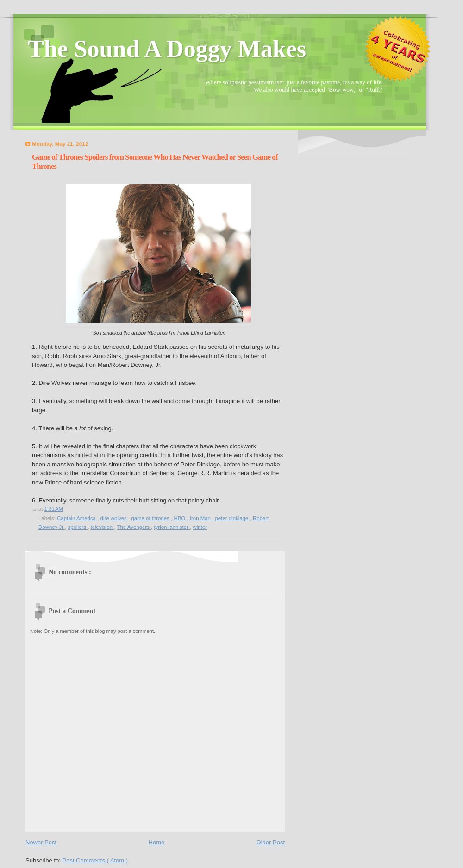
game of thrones (151, 518)
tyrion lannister (172, 527)
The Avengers (134, 527)
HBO (180, 518)
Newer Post (41, 842)
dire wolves (114, 518)
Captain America (77, 518)
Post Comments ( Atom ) (95, 860)
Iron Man (201, 518)
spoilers (78, 527)
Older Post (271, 842)
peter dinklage (232, 518)
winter (200, 527)
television (103, 527)
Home (157, 842)
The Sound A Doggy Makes (167, 49)
